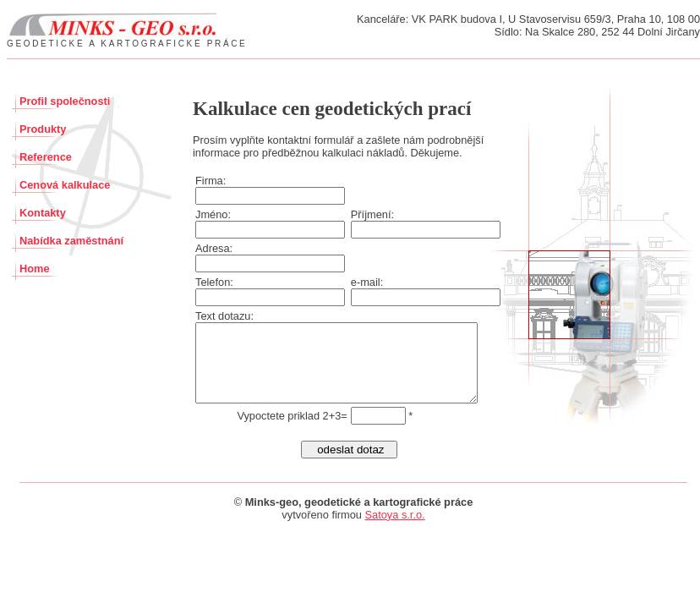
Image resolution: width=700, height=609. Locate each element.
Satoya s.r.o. (395, 530)
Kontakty (43, 213)
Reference (46, 157)
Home (35, 269)
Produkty (43, 129)
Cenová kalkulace (65, 185)
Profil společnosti (65, 101)
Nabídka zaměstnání (71, 241)
